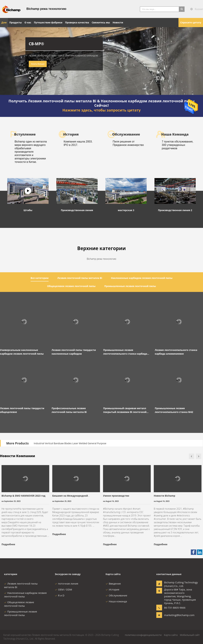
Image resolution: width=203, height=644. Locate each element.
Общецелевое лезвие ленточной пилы (19, 604)
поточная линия (66, 584)
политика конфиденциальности (143, 635)
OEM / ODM (63, 589)
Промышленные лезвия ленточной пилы (21, 613)
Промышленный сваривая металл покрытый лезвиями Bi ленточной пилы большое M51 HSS (125, 410)
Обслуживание (116, 595)
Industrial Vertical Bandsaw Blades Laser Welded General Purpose (70, 443)
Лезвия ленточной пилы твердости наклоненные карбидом (74, 352)
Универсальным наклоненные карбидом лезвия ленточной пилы (22, 352)
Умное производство (116, 496)
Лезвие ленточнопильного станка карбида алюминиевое (176, 352)
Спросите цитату (191, 22)
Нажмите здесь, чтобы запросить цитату (101, 110)
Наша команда (116, 601)
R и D (60, 595)
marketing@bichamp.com (175, 615)
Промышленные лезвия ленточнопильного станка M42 (174, 410)
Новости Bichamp (165, 496)
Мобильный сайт (190, 635)
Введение (113, 584)
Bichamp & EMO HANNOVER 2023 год (23, 496)
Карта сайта (171, 635)
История (112, 589)
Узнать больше (38, 64)
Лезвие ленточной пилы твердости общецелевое (22, 410)
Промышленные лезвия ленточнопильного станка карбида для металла (125, 352)
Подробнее (8, 544)
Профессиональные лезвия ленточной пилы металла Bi (69, 410)
